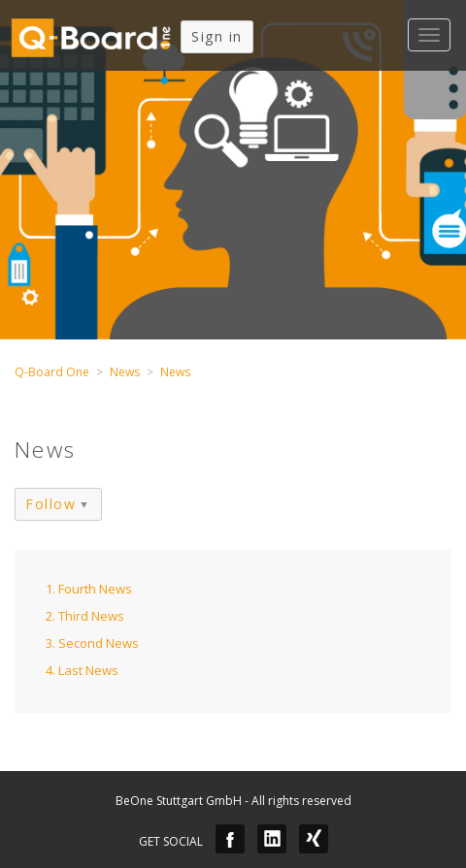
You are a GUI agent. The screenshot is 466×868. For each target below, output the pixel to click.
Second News (99, 643)
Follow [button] (50, 504)
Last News (88, 670)
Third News (91, 616)
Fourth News (95, 589)
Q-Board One (52, 372)
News (125, 372)
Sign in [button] (217, 36)
